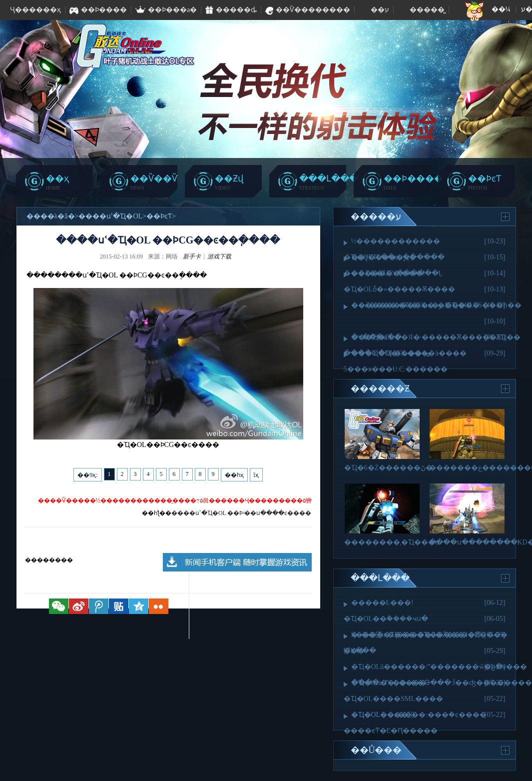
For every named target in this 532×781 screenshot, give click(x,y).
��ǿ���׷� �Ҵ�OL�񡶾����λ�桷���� (416, 305)
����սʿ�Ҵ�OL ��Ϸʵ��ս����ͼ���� (242, 513)
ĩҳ (256, 475)
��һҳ (234, 475)
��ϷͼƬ (159, 216)
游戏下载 (219, 256)
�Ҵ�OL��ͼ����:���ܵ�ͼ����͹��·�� (420, 715)
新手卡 (192, 256)
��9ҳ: (87, 475)
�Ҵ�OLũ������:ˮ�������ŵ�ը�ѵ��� (439, 667)
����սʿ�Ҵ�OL (110, 216)
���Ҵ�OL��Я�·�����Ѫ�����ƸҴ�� (436, 337)
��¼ (501, 9)
